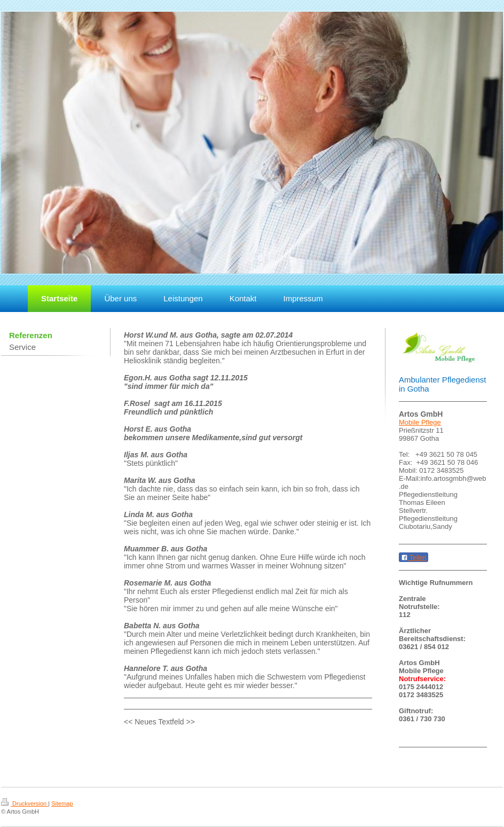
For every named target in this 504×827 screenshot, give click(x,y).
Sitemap (62, 803)
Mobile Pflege (420, 422)
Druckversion (25, 803)
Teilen (414, 558)
